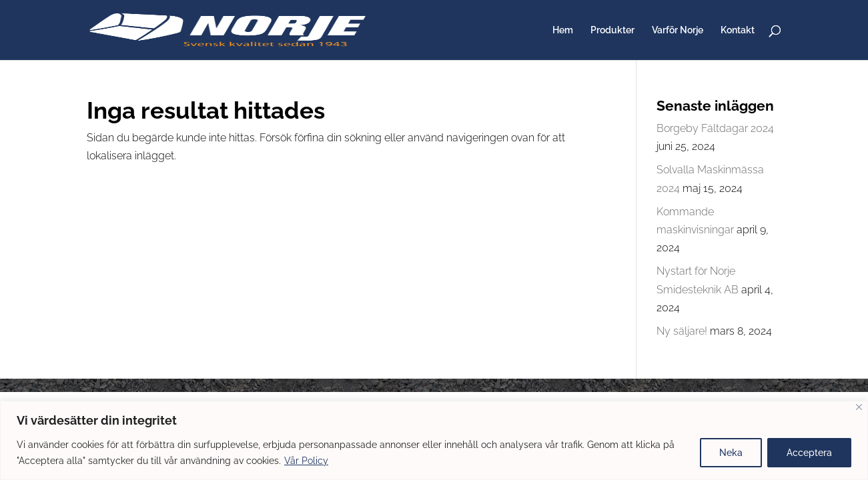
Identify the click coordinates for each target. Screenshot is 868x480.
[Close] (859, 407)
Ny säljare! (682, 331)
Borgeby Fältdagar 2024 (715, 128)
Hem (563, 30)
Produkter (612, 30)
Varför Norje (678, 30)
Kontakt (738, 30)
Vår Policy (306, 461)
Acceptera (809, 453)
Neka (731, 453)
